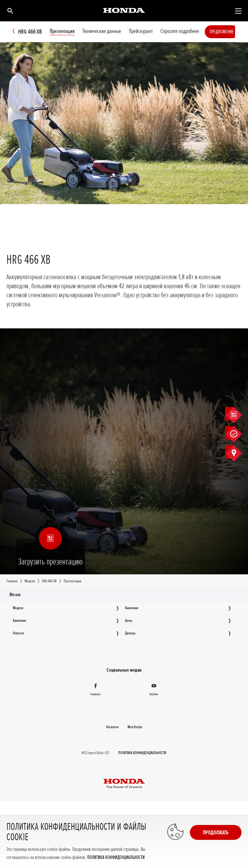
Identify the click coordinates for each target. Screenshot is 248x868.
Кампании (132, 608)
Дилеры (130, 633)
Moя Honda (135, 727)
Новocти (18, 633)
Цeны (129, 621)
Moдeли (18, 608)
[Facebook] (96, 691)
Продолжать (216, 832)
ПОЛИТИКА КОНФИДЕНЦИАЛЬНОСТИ (116, 857)
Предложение (228, 32)
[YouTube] (154, 691)
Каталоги (112, 727)
